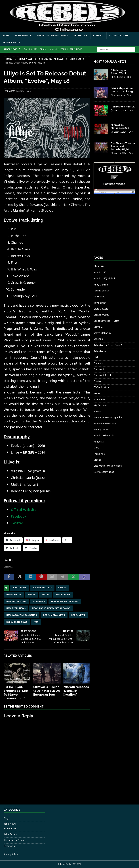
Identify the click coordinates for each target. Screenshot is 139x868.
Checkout (99, 369)
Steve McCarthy (102, 333)
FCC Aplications (119, 36)
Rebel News (22, 36)
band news (20, 588)
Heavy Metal (14, 595)
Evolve (62, 588)
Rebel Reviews (11, 834)
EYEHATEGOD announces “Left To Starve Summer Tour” (16, 693)
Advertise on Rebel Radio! (52, 36)
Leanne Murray (101, 315)
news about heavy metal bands (51, 608)
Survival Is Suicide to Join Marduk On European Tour (47, 691)
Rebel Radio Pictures (105, 424)
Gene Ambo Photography (108, 418)
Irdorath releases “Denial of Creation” (76, 691)
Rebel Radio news (17, 622)
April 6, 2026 (119, 77)
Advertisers (100, 351)
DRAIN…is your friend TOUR (119, 72)
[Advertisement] (116, 228)
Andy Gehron (101, 285)
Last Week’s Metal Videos (108, 466)
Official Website (24, 510)
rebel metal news (54, 615)
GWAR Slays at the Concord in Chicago (123, 90)
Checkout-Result (103, 375)
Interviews (99, 400)
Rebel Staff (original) (105, 279)
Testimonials (10, 846)
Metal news (63, 595)
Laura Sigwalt (101, 309)
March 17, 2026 (120, 111)
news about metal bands (22, 615)
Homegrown (10, 829)
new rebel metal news (65, 602)
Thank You (99, 454)
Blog (6, 818)
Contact (98, 36)
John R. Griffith (101, 291)
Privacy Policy (12, 43)
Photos (98, 412)
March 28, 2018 (16, 91)
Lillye (32, 595)
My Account (100, 406)
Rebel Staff (100, 273)
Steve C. (98, 327)
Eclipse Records (42, 588)
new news (39, 602)
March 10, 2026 (120, 153)
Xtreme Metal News (14, 840)
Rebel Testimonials (104, 436)
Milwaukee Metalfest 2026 (120, 126)
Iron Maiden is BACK (123, 107)
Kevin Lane (99, 297)
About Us (79, 36)
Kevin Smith (100, 303)
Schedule (99, 339)
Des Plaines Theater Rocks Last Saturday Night (123, 146)
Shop (96, 448)
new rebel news (16, 608)
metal (46, 595)
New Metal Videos (104, 472)
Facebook (19, 517)
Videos (97, 460)
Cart (96, 357)
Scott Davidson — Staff (106, 321)
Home (6, 36)
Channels (98, 363)
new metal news (16, 602)
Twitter (17, 523)
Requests (99, 442)
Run (36, 622)
